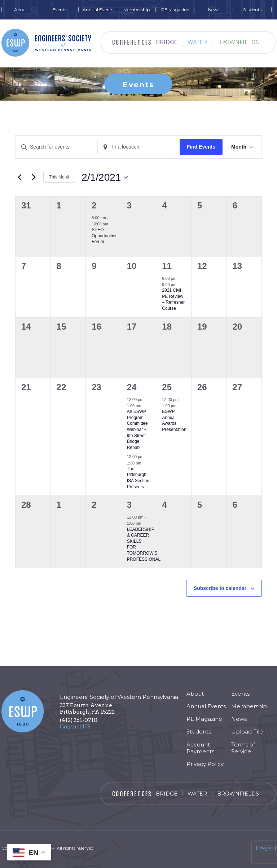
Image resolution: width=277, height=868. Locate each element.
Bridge (167, 42)
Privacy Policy (205, 764)
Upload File (247, 732)
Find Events (201, 147)
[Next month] (34, 177)
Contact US (75, 727)
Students (252, 10)
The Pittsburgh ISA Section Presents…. (138, 478)
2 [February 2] (94, 205)
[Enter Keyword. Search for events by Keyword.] (56, 147)
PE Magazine (175, 10)
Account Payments (200, 748)
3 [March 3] (129, 505)
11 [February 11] (167, 266)
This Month (60, 177)
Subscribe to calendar (220, 588)
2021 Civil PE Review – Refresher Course (173, 299)
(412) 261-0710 (79, 720)
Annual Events (98, 10)
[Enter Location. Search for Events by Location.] (139, 147)
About (21, 10)
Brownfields (238, 42)
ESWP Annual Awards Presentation (174, 420)
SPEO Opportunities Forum (104, 236)
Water (197, 42)
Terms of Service (243, 748)
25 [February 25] (167, 387)
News (214, 10)
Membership (137, 10)
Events (59, 10)
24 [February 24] (132, 387)
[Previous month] (19, 177)
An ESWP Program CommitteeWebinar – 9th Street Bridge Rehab (137, 429)
